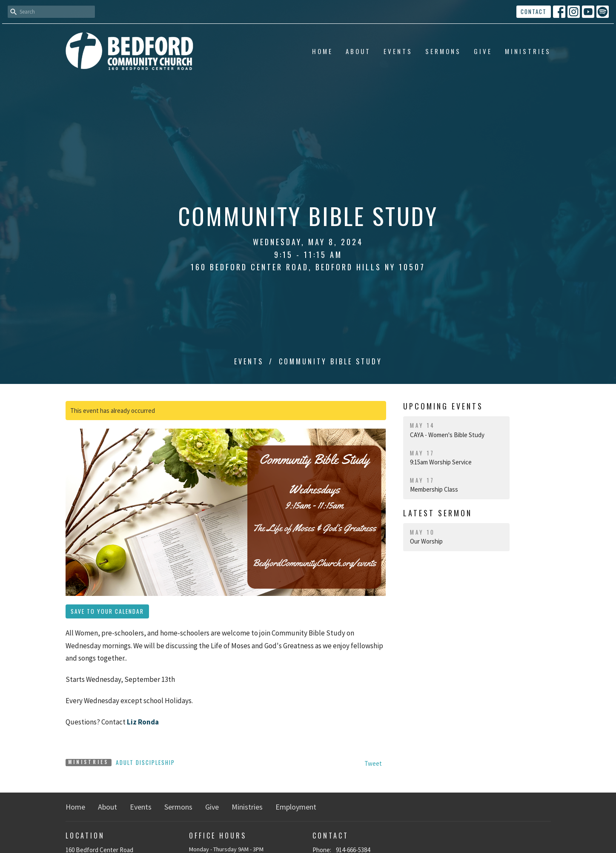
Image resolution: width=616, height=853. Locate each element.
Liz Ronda (143, 722)
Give (483, 51)
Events (398, 51)
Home (322, 51)
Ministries (528, 51)
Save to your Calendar (107, 611)
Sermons (443, 51)
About (358, 51)
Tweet (373, 763)
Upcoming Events (443, 406)
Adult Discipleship (145, 762)
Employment (296, 807)
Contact (534, 11)
